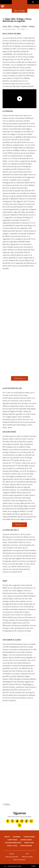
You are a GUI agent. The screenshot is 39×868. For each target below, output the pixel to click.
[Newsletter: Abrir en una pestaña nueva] (31, 821)
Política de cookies (27, 857)
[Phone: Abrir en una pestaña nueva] (20, 825)
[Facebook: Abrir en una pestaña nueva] (8, 821)
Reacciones (19, 525)
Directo (7, 837)
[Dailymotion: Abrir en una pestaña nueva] (17, 821)
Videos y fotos (12, 846)
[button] (34, 2)
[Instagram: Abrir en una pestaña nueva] (22, 821)
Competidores (12, 840)
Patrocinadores (26, 846)
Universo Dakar (26, 840)
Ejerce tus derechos (19, 860)
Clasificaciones (19, 378)
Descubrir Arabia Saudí (13, 843)
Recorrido (17, 837)
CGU (27, 854)
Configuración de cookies (14, 866)
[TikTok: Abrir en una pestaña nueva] (27, 821)
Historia (12, 854)
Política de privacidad (12, 857)
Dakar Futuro (29, 843)
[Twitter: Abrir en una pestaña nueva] (12, 821)
